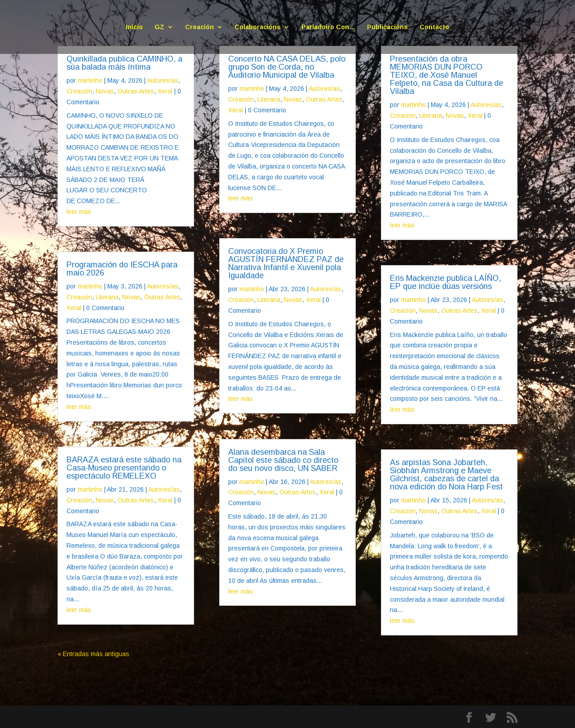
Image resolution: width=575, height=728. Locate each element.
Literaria (107, 297)
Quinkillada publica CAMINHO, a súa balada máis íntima (124, 63)
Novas (105, 91)
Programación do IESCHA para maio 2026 (122, 269)
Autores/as (163, 80)
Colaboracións (258, 27)
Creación (199, 27)
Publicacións (387, 27)
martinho (90, 80)
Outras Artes (136, 91)
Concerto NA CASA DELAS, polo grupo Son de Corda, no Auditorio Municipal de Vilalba (287, 67)
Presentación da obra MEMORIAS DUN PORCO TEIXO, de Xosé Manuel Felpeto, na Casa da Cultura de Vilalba (447, 75)
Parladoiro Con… (328, 27)
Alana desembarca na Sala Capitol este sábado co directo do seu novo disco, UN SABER (283, 460)
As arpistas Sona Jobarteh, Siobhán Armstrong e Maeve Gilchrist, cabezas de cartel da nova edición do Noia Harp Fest (446, 475)
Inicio (134, 27)
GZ (159, 27)
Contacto (434, 27)
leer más (79, 212)
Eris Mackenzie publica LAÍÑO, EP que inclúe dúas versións (445, 282)
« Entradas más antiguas (93, 654)
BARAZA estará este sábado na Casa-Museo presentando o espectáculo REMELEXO (124, 468)
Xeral (165, 91)
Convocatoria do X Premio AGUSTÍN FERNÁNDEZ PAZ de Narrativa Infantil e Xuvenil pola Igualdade (286, 263)
